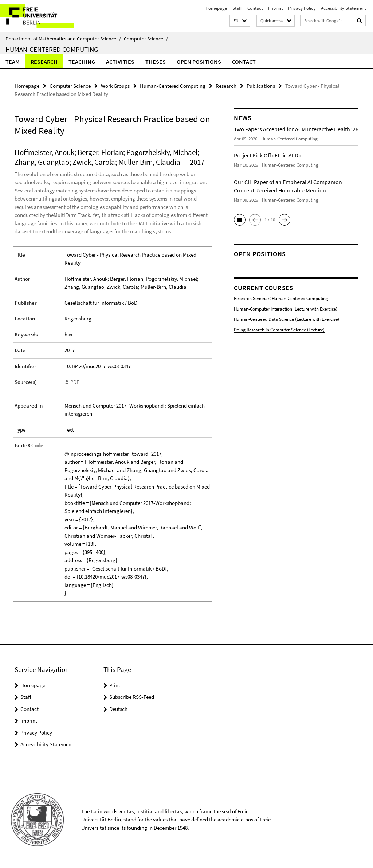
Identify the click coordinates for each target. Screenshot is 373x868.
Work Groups (115, 86)
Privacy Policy (302, 8)
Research (44, 62)
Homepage (216, 8)
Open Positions (199, 62)
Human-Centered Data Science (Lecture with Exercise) (286, 319)
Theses (156, 62)
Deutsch (118, 709)
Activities (120, 62)
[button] (240, 21)
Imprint (275, 8)
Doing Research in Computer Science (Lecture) (279, 330)
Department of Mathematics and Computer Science (63, 39)
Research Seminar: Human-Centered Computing (281, 298)
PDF (75, 382)
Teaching (82, 62)
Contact (255, 8)
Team (13, 62)
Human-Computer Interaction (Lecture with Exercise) (286, 309)
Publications (261, 86)
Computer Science (146, 39)
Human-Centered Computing (52, 49)
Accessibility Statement (343, 8)
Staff (237, 8)
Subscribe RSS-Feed (132, 697)
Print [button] (115, 685)
